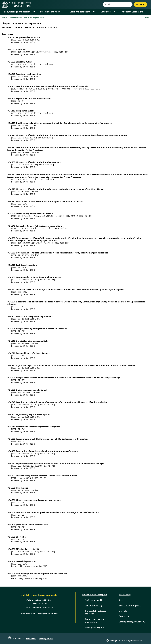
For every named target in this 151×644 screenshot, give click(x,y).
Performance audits (94, 600)
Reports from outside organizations (95, 620)
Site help (123, 611)
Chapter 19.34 (38, 18)
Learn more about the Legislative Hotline (39, 613)
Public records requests (130, 605)
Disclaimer (31, 639)
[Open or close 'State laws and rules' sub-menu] (64, 12)
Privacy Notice (46, 639)
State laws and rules (50, 12)
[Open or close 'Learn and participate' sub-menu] (94, 12)
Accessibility (125, 595)
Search (140, 4)
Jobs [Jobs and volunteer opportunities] (121, 600)
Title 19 (26, 18)
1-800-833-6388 (48, 607)
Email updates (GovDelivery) (132, 622)
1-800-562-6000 (39, 604)
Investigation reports (94, 627)
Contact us (124, 616)
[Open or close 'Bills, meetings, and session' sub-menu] (34, 12)
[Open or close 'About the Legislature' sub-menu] (147, 12)
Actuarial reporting (93, 605)
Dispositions (15, 18)
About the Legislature (132, 12)
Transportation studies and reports (95, 612)
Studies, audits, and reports (95, 595)
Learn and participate (80, 12)
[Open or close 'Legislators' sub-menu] (115, 12)
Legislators (106, 12)
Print (147, 18)
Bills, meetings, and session (17, 12)
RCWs (4, 18)
